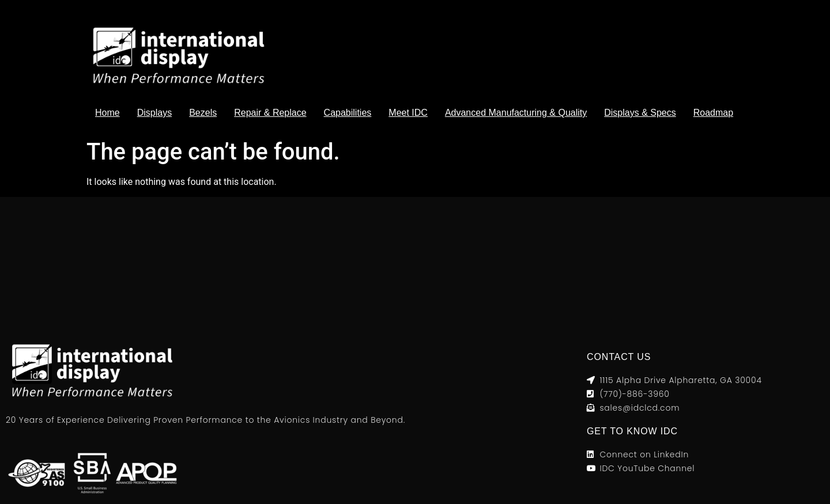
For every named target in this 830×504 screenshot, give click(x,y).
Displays (154, 113)
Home (107, 113)
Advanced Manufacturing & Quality (516, 113)
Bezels (203, 113)
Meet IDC (408, 113)
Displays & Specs (640, 113)
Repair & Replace (270, 113)
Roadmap (713, 113)
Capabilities (348, 113)
